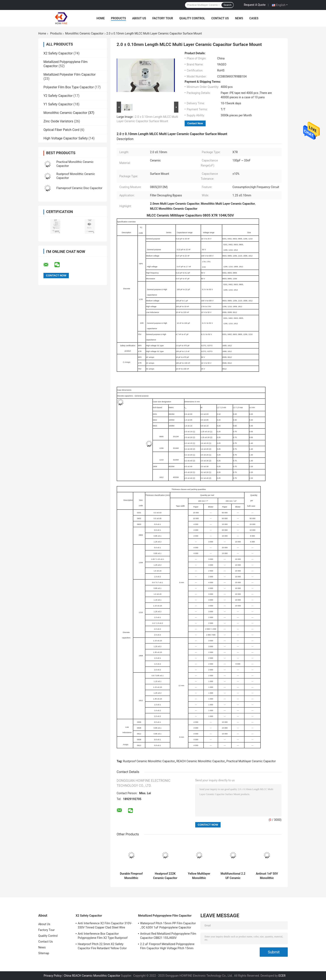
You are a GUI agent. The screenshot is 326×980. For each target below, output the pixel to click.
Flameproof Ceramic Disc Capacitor (79, 188)
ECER (282, 976)
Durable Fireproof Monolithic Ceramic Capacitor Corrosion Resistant (131, 876)
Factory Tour (163, 18)
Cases (254, 18)
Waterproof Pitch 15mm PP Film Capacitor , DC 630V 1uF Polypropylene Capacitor (168, 925)
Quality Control (192, 18)
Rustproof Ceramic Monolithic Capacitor (149, 761)
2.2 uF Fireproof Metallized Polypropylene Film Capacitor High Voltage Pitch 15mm (167, 946)
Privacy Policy (53, 976)
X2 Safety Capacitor (58, 53)
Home (101, 18)
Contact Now (195, 123)
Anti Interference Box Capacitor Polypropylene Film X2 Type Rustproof (103, 936)
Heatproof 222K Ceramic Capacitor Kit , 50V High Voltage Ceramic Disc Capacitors (165, 876)
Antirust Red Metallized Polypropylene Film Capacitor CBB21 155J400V (168, 936)
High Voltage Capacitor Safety (66, 138)
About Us (139, 18)
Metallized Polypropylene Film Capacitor (165, 916)
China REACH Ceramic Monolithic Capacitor (92, 976)
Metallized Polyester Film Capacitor (70, 74)
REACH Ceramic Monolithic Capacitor (201, 761)
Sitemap (44, 953)
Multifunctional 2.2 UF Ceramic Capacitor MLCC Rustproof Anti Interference (233, 876)
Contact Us (220, 18)
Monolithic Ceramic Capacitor (84, 33)
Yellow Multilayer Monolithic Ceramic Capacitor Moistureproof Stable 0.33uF (199, 876)
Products (119, 18)
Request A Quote (255, 5)
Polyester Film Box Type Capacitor (69, 87)
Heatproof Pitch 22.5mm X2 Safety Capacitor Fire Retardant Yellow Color (102, 946)
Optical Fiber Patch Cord (61, 130)
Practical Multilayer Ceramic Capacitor (251, 761)
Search (227, 5)
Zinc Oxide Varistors (58, 121)
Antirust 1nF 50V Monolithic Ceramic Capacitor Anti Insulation (267, 876)
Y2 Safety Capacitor (58, 96)
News (239, 18)
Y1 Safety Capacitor (58, 104)
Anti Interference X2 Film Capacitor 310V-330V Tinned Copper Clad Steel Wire (105, 925)
